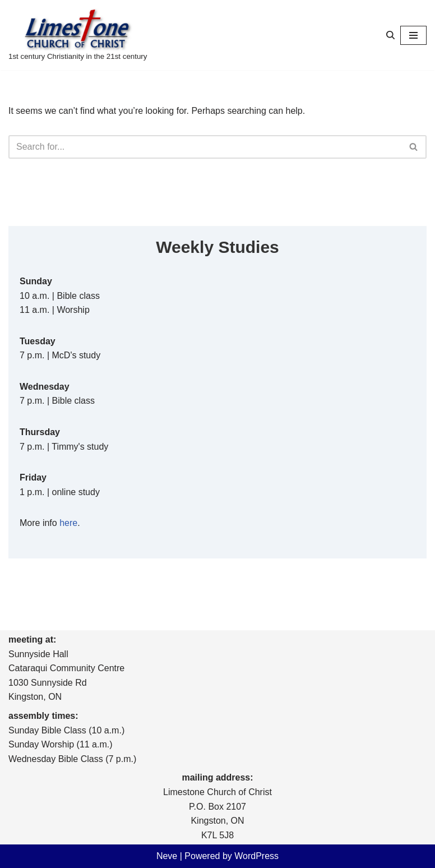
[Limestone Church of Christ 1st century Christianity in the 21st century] (78, 35)
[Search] (390, 35)
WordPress (256, 856)
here (68, 523)
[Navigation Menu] (413, 35)
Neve (167, 856)
